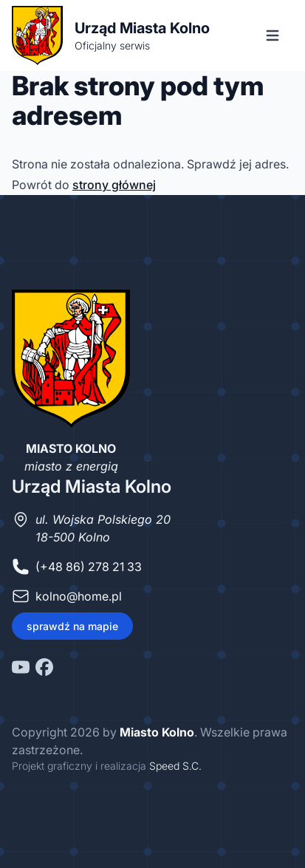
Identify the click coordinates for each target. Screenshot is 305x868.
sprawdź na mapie (72, 626)
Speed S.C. (175, 766)
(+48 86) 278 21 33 (89, 567)
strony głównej (114, 185)
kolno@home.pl (79, 596)
